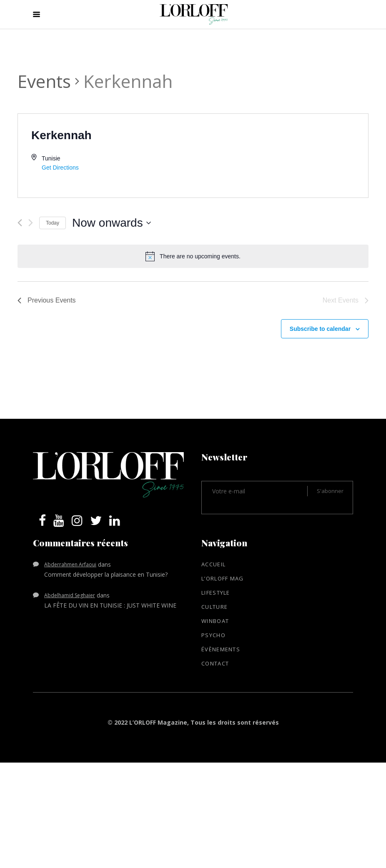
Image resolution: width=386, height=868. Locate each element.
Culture (214, 607)
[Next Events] (31, 223)
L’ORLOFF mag (223, 578)
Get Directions (60, 168)
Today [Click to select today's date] (53, 223)
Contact (215, 663)
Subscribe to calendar (320, 329)
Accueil (213, 564)
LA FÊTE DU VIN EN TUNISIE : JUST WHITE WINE (110, 605)
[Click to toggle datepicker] (112, 223)
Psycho (213, 635)
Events (44, 81)
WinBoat (215, 621)
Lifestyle (216, 593)
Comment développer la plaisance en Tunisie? (106, 574)
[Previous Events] (20, 223)
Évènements (221, 649)
